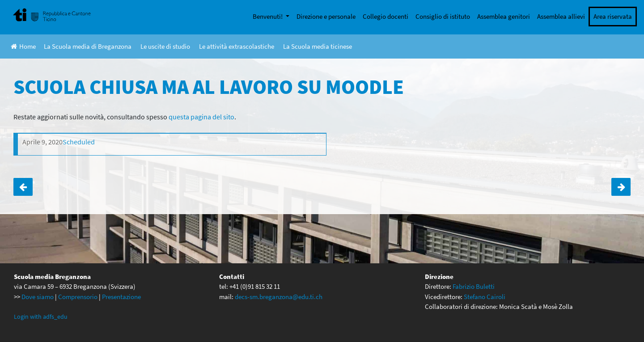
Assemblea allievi (561, 16)
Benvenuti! (268, 16)
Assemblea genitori (504, 16)
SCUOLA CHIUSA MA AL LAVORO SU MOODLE (23, 187)
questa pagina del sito (201, 117)
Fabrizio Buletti (474, 286)
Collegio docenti (386, 16)
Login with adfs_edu (41, 317)
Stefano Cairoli (485, 297)
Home (23, 46)
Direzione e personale (326, 16)
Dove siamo (38, 297)
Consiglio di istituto (443, 16)
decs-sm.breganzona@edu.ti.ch (279, 297)
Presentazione (121, 297)
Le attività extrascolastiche (237, 46)
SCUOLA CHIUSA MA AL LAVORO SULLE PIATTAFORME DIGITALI (621, 187)
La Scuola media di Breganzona (88, 46)
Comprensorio (78, 297)
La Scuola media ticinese (318, 46)
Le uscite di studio (165, 46)
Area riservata (613, 16)
